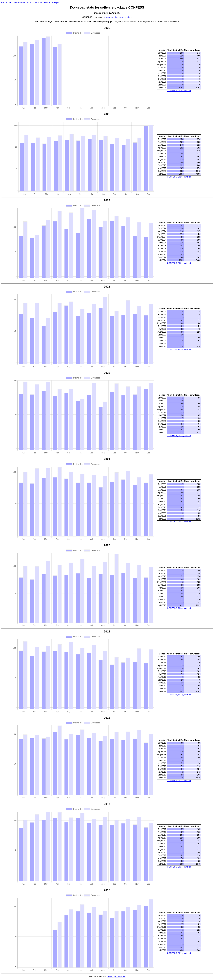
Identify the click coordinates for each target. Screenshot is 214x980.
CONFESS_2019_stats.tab (179, 694)
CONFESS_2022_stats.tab (179, 436)
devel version (125, 17)
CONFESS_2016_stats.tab (179, 953)
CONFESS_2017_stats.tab (179, 867)
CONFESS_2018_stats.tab (179, 781)
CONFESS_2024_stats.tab (179, 263)
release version (111, 17)
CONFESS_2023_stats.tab (179, 349)
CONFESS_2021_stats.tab (179, 522)
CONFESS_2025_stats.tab (179, 177)
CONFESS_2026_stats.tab (179, 91)
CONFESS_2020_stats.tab (179, 608)
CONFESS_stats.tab (116, 977)
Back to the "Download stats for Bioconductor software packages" (31, 2)
